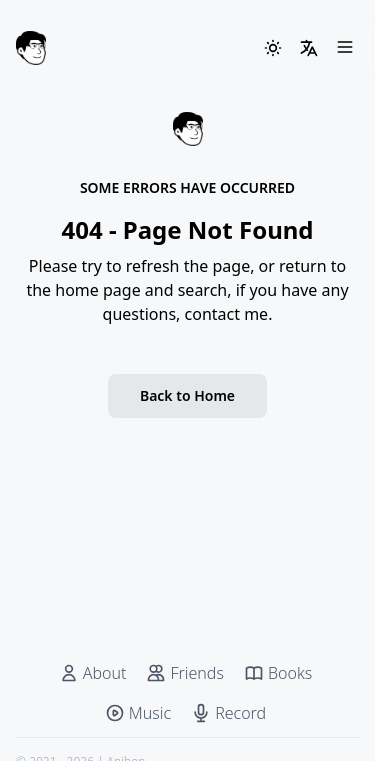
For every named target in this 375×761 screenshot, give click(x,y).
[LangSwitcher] (309, 48)
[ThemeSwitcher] (273, 48)
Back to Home (187, 395)
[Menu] (345, 48)
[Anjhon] (31, 48)
